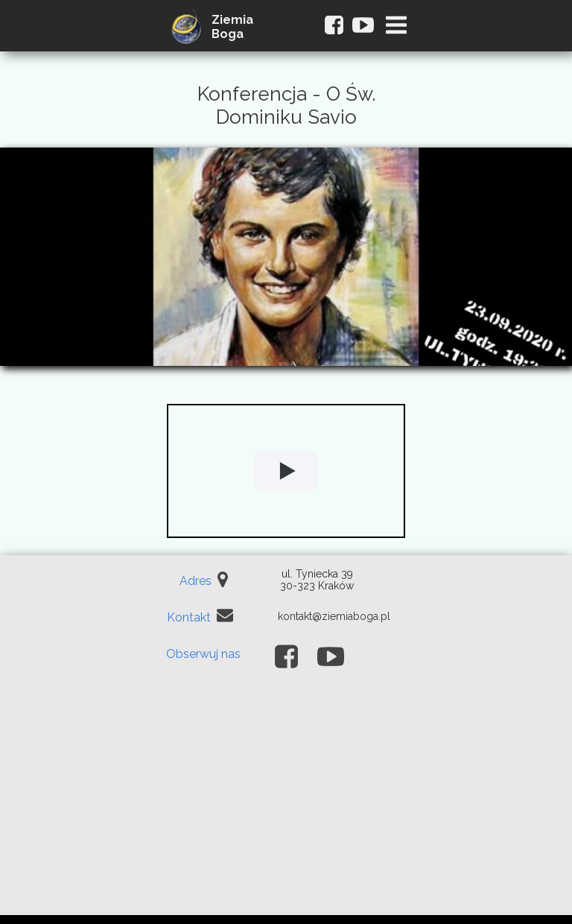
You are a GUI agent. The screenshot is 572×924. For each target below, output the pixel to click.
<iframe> (286, 804)
